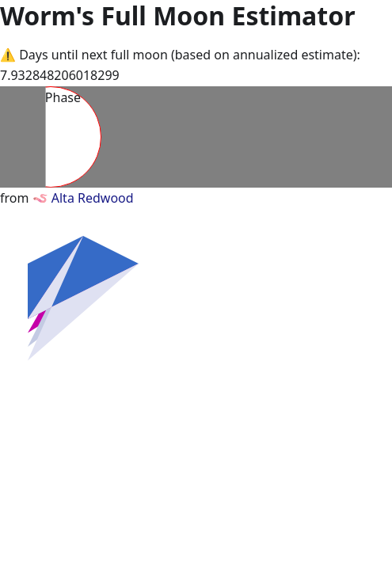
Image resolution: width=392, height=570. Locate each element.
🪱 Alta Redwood (83, 198)
